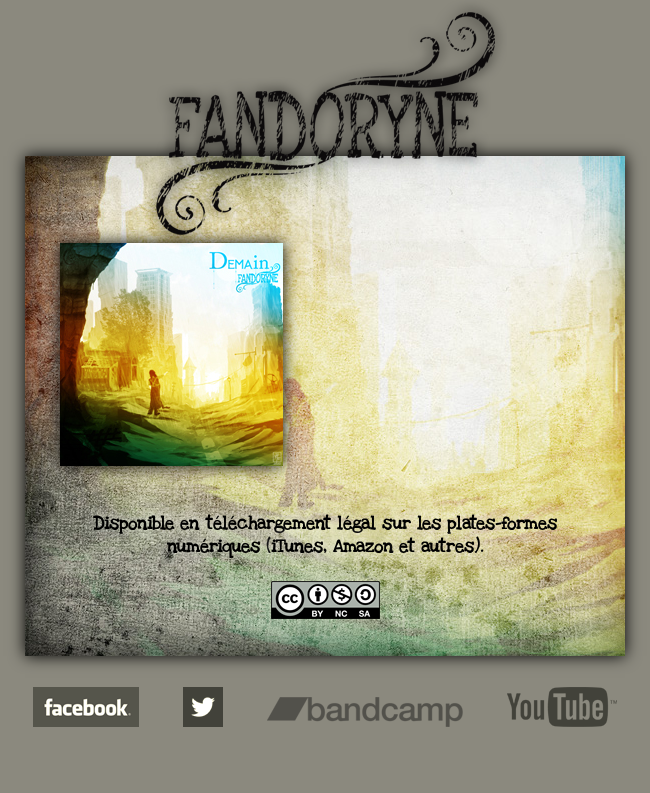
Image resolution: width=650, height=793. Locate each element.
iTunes (297, 546)
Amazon (363, 546)
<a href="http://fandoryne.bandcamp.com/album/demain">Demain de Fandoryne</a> (467, 371)
